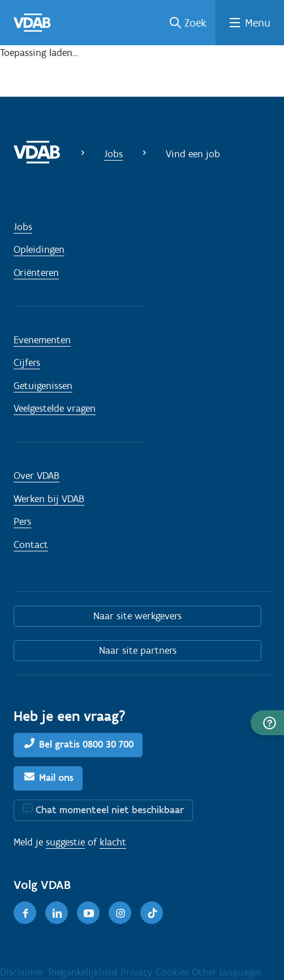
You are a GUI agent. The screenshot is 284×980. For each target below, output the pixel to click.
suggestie (65, 842)
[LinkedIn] (57, 913)
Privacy (138, 972)
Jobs (113, 154)
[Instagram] (120, 913)
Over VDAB (36, 476)
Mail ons (56, 778)
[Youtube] (88, 913)
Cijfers (27, 362)
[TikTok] (152, 913)
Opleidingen (39, 249)
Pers (22, 521)
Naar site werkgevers (137, 616)
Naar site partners (138, 650)
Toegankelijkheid (84, 972)
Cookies (174, 972)
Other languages (227, 972)
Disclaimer (23, 972)
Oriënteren (36, 273)
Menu (258, 23)
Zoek (195, 23)
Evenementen (42, 340)
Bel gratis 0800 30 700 (86, 744)
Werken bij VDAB (49, 499)
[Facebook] (25, 913)
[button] (267, 723)
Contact (31, 545)
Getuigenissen (43, 386)
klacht (113, 842)
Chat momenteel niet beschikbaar (110, 810)
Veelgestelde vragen (55, 408)
